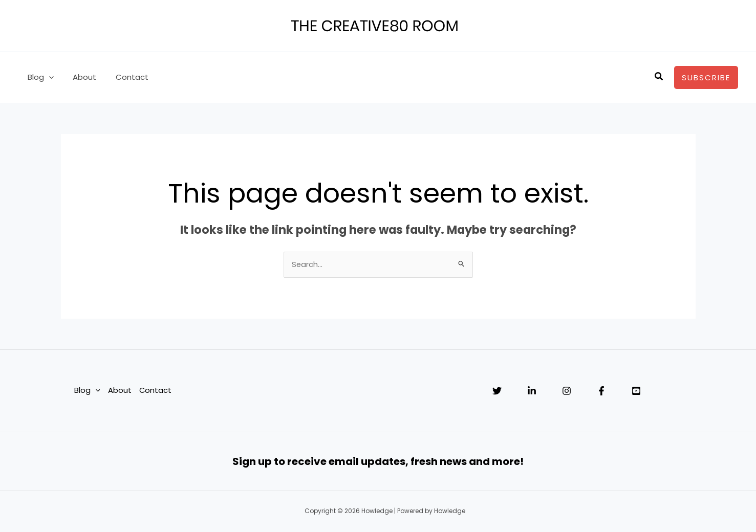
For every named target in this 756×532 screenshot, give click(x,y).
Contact (122, 77)
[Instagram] (567, 391)
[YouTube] (636, 391)
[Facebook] (601, 391)
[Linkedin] (532, 391)
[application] (47, 77)
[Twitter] (497, 391)
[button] (659, 77)
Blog (39, 77)
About (79, 77)
